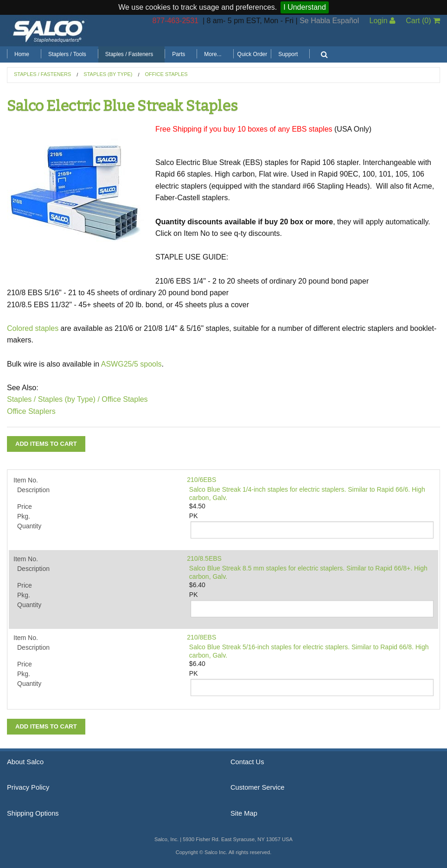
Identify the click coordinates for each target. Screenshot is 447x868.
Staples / (21, 399)
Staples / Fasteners (129, 54)
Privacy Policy (28, 787)
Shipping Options (33, 813)
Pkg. (24, 516)
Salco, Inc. (49, 31)
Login (382, 21)
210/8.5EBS (204, 558)
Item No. (26, 480)
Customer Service (257, 787)
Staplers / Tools (67, 54)
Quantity (29, 526)
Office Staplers (31, 411)
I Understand (305, 7)
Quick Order (252, 54)
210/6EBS (201, 480)
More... (213, 54)
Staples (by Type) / (69, 399)
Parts (179, 54)
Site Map (244, 813)
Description (33, 490)
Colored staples (33, 328)
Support (288, 54)
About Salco (25, 762)
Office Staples (166, 74)
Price (25, 507)
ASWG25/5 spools (131, 364)
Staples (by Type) (108, 74)
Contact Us (247, 762)
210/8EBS (201, 637)
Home (22, 54)
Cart (423, 21)
